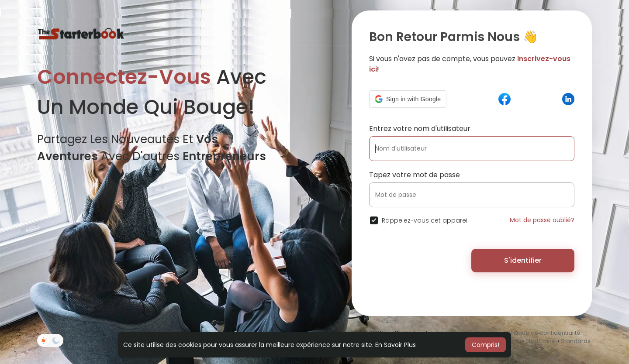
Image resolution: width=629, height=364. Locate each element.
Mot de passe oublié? (542, 220)
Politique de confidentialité (543, 333)
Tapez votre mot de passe (415, 175)
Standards (576, 341)
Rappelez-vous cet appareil (425, 220)
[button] (408, 99)
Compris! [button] (486, 345)
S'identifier (523, 260)
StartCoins (540, 341)
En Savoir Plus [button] (396, 345)
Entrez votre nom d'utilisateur (420, 129)
